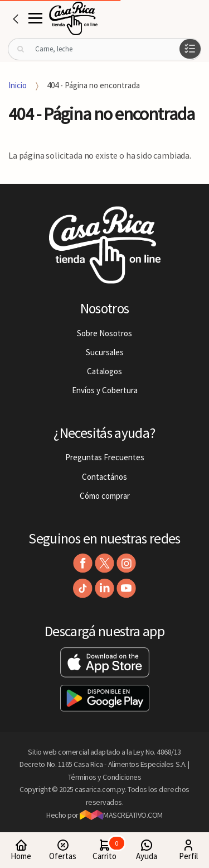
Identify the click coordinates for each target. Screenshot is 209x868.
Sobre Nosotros (104, 333)
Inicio (18, 85)
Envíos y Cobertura (105, 390)
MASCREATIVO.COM (121, 815)
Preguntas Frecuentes (105, 457)
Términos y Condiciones (105, 777)
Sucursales (105, 352)
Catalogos (104, 371)
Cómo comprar (105, 496)
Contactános (104, 477)
